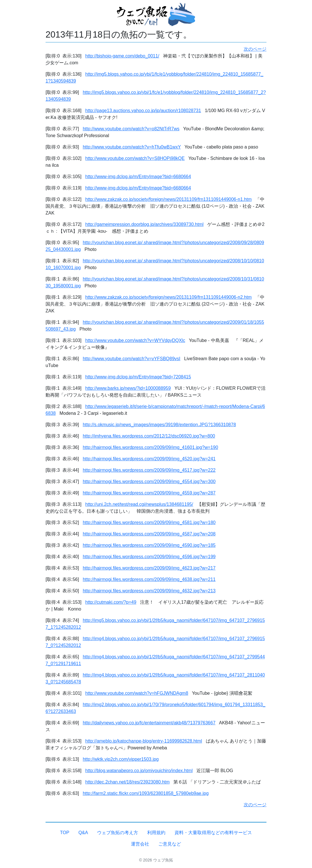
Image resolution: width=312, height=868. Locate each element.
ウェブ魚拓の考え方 (118, 833)
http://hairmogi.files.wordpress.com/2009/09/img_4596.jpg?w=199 (149, 557)
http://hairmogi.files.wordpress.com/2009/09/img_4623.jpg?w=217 (149, 568)
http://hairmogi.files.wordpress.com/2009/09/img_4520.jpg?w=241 (149, 459)
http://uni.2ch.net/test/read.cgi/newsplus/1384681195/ (139, 504)
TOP (65, 833)
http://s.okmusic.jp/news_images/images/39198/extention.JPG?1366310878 (159, 425)
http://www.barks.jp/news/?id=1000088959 (128, 388)
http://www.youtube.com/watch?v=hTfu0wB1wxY (132, 147)
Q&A (83, 833)
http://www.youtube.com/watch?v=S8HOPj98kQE (135, 158)
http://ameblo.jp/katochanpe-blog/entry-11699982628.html (144, 741)
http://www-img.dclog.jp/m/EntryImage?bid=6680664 (138, 177)
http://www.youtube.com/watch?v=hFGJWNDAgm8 (137, 693)
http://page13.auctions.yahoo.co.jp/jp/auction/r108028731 (143, 111)
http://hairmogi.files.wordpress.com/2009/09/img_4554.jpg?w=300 (149, 482)
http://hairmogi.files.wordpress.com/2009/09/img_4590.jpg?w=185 (149, 545)
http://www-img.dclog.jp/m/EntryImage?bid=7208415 (138, 377)
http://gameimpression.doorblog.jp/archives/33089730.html (144, 224)
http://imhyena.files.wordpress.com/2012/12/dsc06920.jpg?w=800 (149, 436)
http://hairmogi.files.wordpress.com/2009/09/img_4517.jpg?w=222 (149, 470)
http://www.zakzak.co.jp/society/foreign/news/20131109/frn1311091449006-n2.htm (169, 297)
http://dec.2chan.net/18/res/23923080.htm (128, 782)
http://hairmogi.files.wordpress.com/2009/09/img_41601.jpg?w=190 (150, 447)
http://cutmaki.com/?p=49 (111, 602)
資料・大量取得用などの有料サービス (213, 833)
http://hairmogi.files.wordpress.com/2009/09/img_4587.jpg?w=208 (149, 534)
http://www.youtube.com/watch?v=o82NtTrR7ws (131, 129)
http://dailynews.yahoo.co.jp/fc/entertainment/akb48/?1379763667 (149, 723)
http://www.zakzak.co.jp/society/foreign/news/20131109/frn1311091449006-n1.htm (169, 199)
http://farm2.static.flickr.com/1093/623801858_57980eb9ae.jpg (146, 793)
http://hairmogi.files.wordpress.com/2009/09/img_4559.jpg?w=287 (149, 493)
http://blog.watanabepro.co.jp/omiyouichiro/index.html (139, 771)
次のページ (255, 49)
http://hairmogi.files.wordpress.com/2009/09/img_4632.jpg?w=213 (149, 591)
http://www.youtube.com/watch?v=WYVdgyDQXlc (135, 340)
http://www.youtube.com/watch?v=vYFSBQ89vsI (132, 359)
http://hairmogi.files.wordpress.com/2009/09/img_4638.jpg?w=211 (149, 579)
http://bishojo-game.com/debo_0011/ (122, 56)
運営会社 (140, 844)
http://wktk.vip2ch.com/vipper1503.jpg (121, 759)
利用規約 (156, 833)
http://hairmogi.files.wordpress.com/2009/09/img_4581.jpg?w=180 (149, 522)
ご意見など (170, 844)
